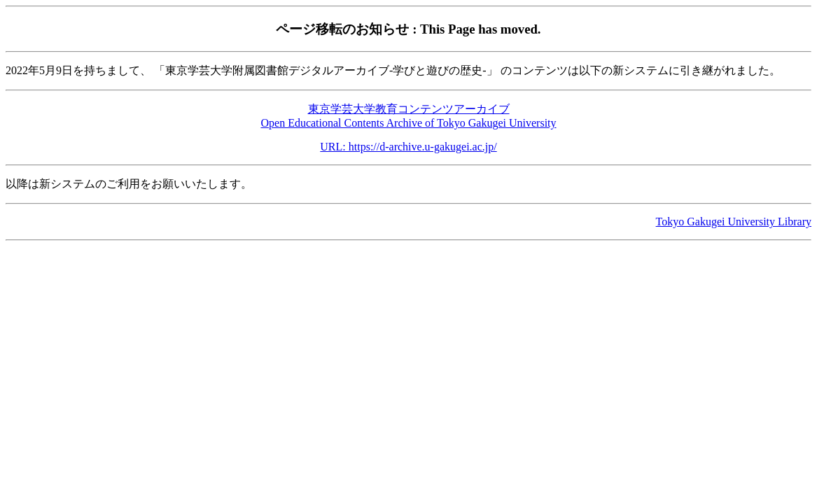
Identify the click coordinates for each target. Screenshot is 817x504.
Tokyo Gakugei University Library (734, 222)
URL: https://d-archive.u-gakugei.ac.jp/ (408, 147)
